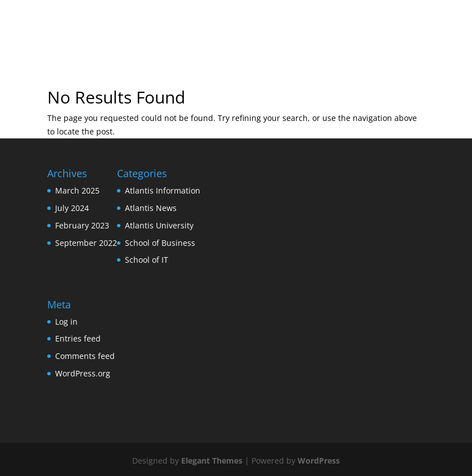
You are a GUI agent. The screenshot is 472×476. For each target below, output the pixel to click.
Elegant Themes (212, 461)
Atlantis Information (163, 190)
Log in (66, 322)
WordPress (319, 461)
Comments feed (85, 356)
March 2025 (77, 190)
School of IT (147, 260)
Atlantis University (159, 225)
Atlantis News (151, 208)
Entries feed (78, 338)
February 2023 (82, 225)
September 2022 (86, 243)
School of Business (160, 243)
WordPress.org (83, 373)
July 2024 (72, 208)
